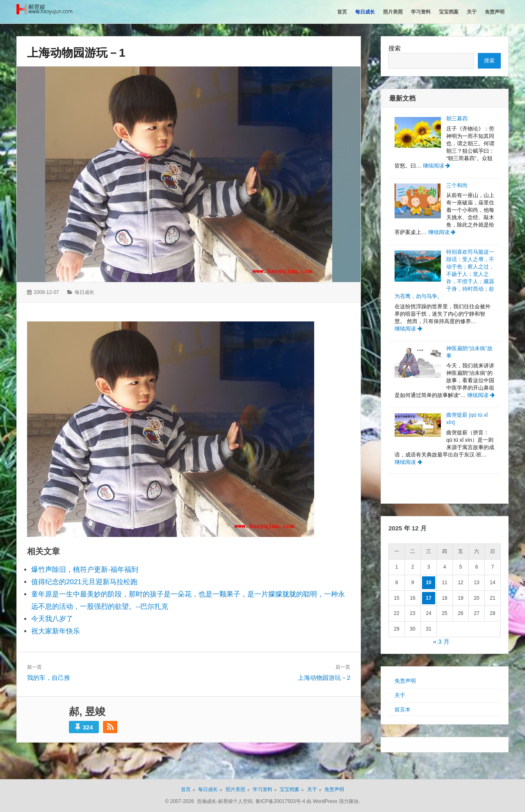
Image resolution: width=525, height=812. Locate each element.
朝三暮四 (457, 118)
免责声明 (405, 681)
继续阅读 (437, 166)
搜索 (395, 48)
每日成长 (84, 292)
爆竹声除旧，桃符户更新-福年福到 (85, 570)
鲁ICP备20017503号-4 (280, 801)
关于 (400, 695)
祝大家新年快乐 (56, 631)
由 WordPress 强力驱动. (333, 801)
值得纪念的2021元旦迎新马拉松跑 (84, 582)
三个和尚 (457, 185)
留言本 (403, 710)
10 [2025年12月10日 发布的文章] (428, 583)
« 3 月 (441, 641)
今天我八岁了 (52, 619)
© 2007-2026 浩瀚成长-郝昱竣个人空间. (210, 801)
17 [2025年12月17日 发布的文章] (428, 598)
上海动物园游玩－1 (76, 53)
